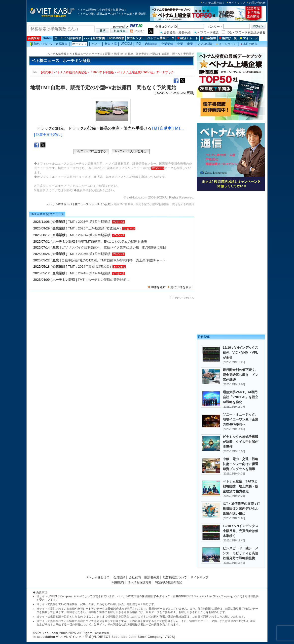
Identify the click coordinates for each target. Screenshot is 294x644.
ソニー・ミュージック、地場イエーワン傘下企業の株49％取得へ (240, 419)
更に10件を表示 (181, 287)
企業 (180, 44)
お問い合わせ (257, 3)
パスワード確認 (208, 32)
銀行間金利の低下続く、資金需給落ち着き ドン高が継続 (240, 375)
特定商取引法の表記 (169, 582)
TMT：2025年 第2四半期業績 (89, 235)
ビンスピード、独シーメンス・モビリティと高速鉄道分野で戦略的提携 (240, 553)
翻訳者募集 (152, 577)
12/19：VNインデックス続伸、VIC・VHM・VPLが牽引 (240, 352)
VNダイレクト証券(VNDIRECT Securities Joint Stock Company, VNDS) (199, 596)
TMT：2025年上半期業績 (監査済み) (94, 228)
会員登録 (34, 38)
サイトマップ (237, 3)
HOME (47, 38)
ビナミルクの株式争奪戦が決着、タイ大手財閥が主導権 (240, 442)
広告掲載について (175, 577)
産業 (190, 44)
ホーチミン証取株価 (68, 38)
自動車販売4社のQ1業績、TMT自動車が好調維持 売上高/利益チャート (114, 260)
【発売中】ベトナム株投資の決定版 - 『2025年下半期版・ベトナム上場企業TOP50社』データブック (107, 72)
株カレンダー (136, 38)
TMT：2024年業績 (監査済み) (90, 266)
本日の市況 (249, 44)
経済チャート (188, 38)
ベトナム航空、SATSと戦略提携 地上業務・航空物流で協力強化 (240, 486)
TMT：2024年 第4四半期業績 (89, 273)
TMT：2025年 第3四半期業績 (89, 222)
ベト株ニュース (79, 54)
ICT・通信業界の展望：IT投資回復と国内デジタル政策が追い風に (241, 509)
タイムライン (226, 44)
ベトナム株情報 (57, 54)
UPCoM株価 (116, 38)
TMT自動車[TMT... (168, 128)
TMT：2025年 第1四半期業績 (89, 254)
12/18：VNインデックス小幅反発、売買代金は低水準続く (240, 531)
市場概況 (62, 44)
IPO (138, 44)
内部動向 (151, 44)
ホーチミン (80, 44)
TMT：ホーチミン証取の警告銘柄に (104, 280)
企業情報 (208, 38)
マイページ (249, 38)
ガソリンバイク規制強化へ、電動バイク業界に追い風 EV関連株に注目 (114, 247)
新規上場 (110, 44)
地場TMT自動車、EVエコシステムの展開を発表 (112, 241)
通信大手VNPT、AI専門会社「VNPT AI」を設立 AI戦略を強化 (242, 397)
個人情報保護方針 (140, 582)
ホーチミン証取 (101, 54)
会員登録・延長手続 (177, 32)
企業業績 (167, 44)
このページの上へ (183, 298)
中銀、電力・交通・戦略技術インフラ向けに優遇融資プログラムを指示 (240, 464)
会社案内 (135, 577)
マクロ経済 (204, 44)
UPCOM (126, 44)
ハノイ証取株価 (94, 38)
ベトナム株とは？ (214, 3)
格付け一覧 (228, 38)
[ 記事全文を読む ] (48, 135)
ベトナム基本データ (161, 38)
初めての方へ (41, 44)
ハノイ (96, 44)
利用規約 (118, 582)
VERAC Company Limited (66, 596)
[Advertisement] (231, 227)
